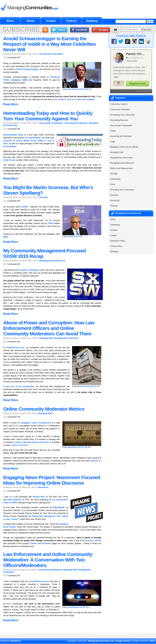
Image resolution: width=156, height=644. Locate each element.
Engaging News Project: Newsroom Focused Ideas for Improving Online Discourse (52, 480)
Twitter (62, 30)
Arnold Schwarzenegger (27, 69)
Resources (43, 487)
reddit (25, 80)
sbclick (70, 237)
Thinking (43, 197)
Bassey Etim (39, 497)
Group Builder (10, 146)
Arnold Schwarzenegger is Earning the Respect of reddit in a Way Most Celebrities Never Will (49, 44)
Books (31, 21)
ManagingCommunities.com (52, 261)
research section (93, 541)
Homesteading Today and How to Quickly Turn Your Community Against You (48, 116)
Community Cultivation (120, 109)
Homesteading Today (13, 135)
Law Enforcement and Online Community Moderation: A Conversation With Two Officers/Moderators (48, 560)
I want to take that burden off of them (32, 442)
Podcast (71, 21)
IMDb (6, 237)
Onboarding (115, 179)
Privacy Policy (116, 246)
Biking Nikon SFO (74, 447)
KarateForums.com (15, 348)
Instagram (16, 80)
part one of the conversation (20, 386)
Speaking (92, 21)
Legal (113, 142)
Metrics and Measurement (121, 168)
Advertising (115, 225)
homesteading (34, 138)
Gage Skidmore (73, 89)
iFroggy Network (123, 641)
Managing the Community (66, 338)
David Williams (14, 500)
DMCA (153, 641)
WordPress (16, 641)
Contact (51, 21)
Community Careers (119, 104)
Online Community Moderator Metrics (44, 409)
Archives (114, 230)
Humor (113, 131)
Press (113, 184)
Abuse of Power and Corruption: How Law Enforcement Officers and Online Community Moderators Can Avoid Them (49, 328)
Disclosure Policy (118, 241)
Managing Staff (46, 338)
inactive (94, 461)
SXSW (25, 207)
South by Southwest (30, 270)
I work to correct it (20, 445)
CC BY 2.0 (78, 237)
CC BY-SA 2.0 (86, 89)
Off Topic (114, 174)
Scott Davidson (73, 607)
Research (114, 195)
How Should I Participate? (51, 54)
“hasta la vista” (65, 99)
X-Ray (51, 223)
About (10, 21)
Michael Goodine (84, 386)
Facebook (82, 30)
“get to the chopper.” (86, 99)
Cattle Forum (9, 160)
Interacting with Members (76, 123)
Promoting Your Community (122, 190)
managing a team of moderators (35, 423)
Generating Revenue (119, 120)
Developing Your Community (122, 115)
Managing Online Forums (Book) (124, 147)
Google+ (103, 30)
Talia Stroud (58, 507)
